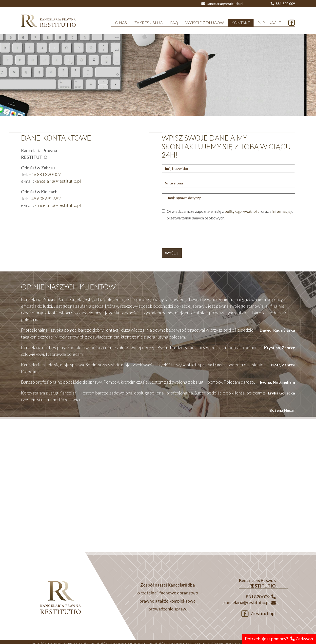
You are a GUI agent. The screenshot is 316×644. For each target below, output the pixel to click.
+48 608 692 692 (45, 198)
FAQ (174, 23)
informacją (281, 211)
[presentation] (199, 235)
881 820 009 (283, 4)
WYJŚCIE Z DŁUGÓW (205, 23)
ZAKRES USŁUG (148, 23)
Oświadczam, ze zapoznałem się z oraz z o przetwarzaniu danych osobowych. (230, 215)
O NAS (121, 23)
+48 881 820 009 (45, 174)
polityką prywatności (243, 211)
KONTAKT (241, 23)
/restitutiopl (259, 613)
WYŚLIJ (172, 253)
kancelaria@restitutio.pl (222, 4)
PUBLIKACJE (269, 23)
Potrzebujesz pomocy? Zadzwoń (279, 639)
